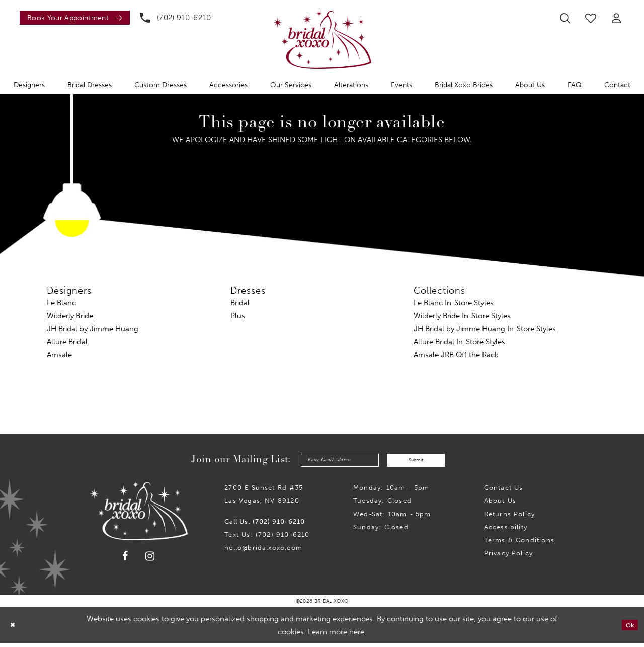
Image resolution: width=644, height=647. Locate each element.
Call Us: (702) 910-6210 (265, 525)
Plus (238, 316)
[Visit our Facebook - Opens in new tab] (125, 560)
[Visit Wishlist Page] (591, 18)
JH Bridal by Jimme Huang (93, 329)
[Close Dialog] (15, 629)
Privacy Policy (509, 557)
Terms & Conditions (519, 544)
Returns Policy (510, 517)
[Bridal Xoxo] (322, 40)
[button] (616, 18)
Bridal (240, 303)
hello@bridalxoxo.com (263, 551)
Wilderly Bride (70, 316)
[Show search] (565, 18)
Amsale (59, 355)
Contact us (504, 491)
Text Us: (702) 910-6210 (267, 538)
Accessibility (506, 530)
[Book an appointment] (75, 18)
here (357, 635)
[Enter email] (329, 462)
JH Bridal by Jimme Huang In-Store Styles (485, 329)
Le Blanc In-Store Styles (454, 303)
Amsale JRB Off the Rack (456, 355)
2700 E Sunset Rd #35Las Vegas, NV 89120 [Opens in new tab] (264, 498)
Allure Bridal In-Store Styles (459, 342)
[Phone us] (175, 18)
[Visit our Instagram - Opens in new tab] (150, 560)
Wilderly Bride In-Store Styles (462, 316)
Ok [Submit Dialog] (628, 629)
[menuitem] (72, 18)
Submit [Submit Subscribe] (428, 462)
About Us (500, 504)
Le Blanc (61, 303)
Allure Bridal (67, 342)
